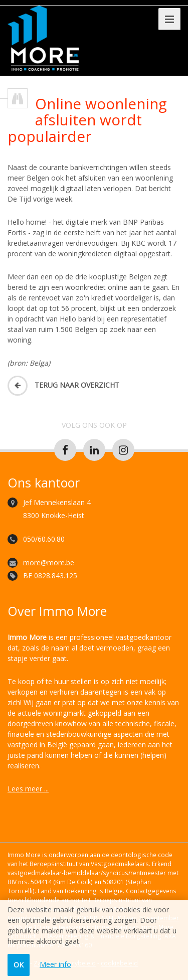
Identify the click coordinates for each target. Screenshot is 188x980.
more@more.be (49, 562)
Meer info (55, 964)
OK (19, 965)
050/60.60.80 (44, 539)
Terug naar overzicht (63, 385)
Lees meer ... (28, 789)
